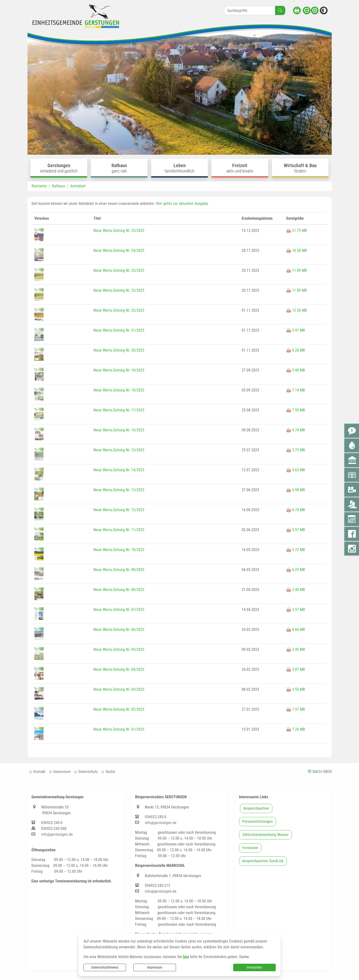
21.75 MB (297, 231)
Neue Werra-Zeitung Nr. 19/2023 (119, 370)
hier (186, 957)
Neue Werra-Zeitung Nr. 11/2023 (119, 530)
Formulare (250, 848)
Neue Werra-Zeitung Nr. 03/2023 (119, 689)
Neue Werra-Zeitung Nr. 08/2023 (119, 590)
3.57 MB (296, 610)
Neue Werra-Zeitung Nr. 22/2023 (119, 310)
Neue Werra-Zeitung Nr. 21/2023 (119, 330)
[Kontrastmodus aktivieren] (324, 10)
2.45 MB (296, 649)
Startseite (39, 186)
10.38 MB (297, 250)
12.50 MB (297, 310)
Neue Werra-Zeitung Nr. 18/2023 (119, 390)
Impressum (155, 967)
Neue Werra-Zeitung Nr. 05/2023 (119, 649)
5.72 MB (296, 550)
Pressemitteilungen (258, 821)
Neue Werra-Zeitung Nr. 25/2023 (119, 231)
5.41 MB (296, 330)
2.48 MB (296, 590)
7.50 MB (296, 410)
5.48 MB (296, 370)
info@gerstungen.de (57, 834)
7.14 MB (296, 390)
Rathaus (59, 186)
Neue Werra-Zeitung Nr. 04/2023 (119, 669)
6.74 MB (296, 510)
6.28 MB (296, 350)
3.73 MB (296, 450)
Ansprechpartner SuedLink (263, 861)
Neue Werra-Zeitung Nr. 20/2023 (119, 350)
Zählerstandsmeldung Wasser (265, 835)
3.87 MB (296, 669)
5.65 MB (296, 470)
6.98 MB (296, 490)
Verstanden (254, 967)
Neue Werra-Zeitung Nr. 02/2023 (119, 709)
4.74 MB (296, 430)
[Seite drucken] (297, 10)
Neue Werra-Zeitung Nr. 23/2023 (119, 270)
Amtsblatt (78, 186)
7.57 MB (296, 709)
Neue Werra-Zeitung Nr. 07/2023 (119, 610)
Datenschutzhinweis (105, 967)
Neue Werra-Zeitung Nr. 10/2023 (119, 550)
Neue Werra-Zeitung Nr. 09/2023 (119, 570)
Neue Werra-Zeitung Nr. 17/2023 (119, 410)
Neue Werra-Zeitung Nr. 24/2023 (119, 250)
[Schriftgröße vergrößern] (315, 10)
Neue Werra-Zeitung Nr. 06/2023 (119, 630)
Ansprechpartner (256, 808)
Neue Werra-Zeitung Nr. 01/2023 (119, 729)
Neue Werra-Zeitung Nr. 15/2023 (119, 450)
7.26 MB (296, 729)
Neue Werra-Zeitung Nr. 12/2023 (119, 510)
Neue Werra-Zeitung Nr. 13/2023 (119, 490)
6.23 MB (296, 570)
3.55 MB (296, 689)
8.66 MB (296, 630)
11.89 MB (297, 270)
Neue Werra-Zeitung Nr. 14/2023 (119, 470)
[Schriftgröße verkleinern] (307, 10)
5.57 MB (296, 530)
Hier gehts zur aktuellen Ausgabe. (182, 204)
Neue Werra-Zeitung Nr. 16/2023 (119, 430)
